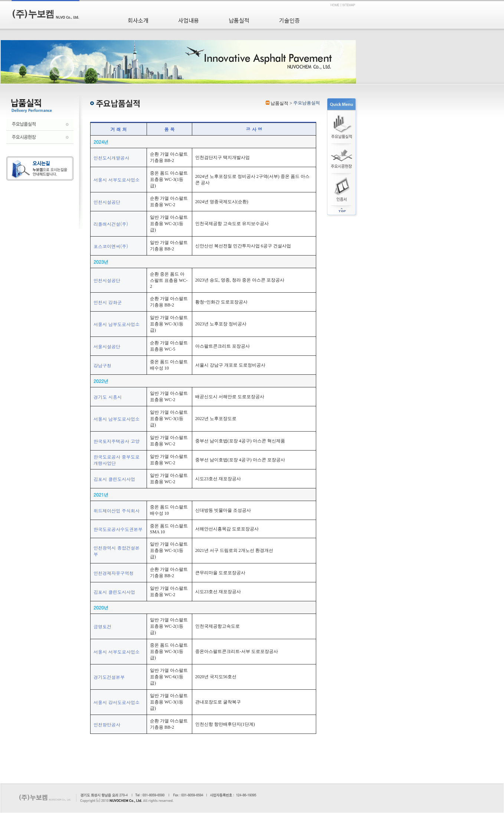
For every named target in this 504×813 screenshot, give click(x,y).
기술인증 (289, 20)
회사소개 (138, 20)
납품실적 (239, 20)
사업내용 (189, 20)
